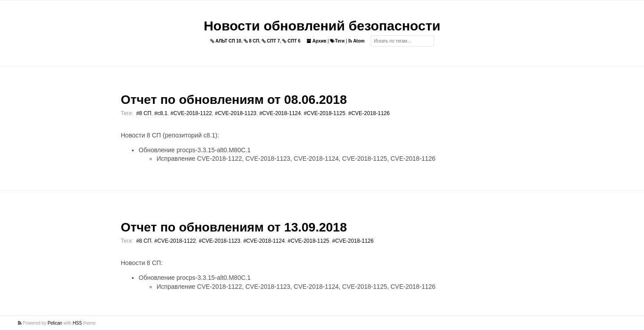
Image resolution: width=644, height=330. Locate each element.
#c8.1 (161, 113)
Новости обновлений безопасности (322, 26)
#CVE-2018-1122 (191, 113)
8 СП (252, 41)
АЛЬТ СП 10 (226, 41)
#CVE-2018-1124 (280, 113)
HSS (78, 323)
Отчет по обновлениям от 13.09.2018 (234, 227)
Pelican (55, 323)
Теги (337, 41)
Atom (356, 41)
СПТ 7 (271, 41)
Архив (317, 41)
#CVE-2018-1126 (369, 113)
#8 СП (144, 113)
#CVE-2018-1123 (236, 113)
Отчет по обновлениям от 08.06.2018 (234, 100)
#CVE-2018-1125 (324, 113)
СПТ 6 (291, 41)
